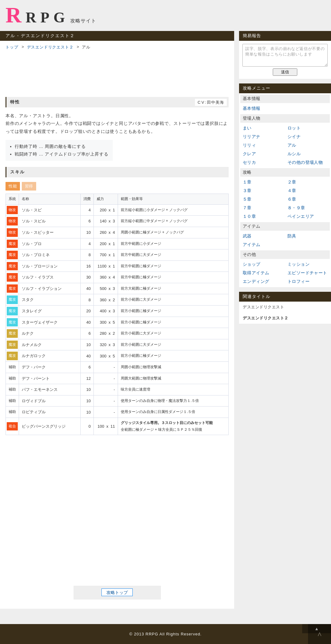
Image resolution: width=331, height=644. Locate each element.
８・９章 (296, 208)
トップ (12, 47)
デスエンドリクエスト (263, 307)
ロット (294, 128)
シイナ (294, 137)
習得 (29, 186)
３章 (247, 191)
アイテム (252, 245)
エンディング (256, 281)
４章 (292, 191)
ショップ (252, 264)
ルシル (294, 154)
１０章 (249, 216)
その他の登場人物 (305, 162)
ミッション (299, 264)
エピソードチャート (307, 273)
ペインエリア (301, 216)
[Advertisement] (117, 72)
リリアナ (252, 137)
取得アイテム (256, 273)
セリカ (249, 162)
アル (292, 145)
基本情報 (252, 108)
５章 (247, 199)
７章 (247, 208)
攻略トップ (117, 592)
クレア (249, 154)
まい (247, 128)
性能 (13, 186)
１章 (247, 182)
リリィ (249, 145)
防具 (292, 236)
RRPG (37, 15)
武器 (247, 236)
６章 (292, 199)
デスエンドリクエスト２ (50, 47)
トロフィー (299, 281)
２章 (292, 182)
